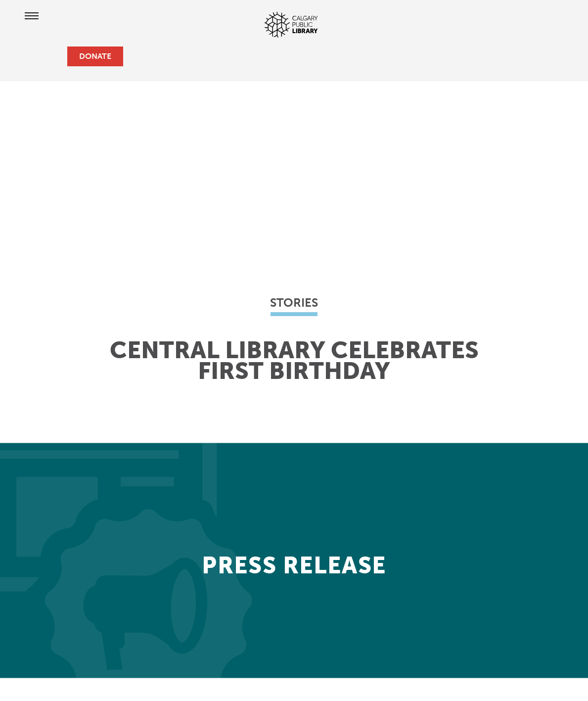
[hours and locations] (24, 56)
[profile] (40, 56)
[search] (55, 56)
